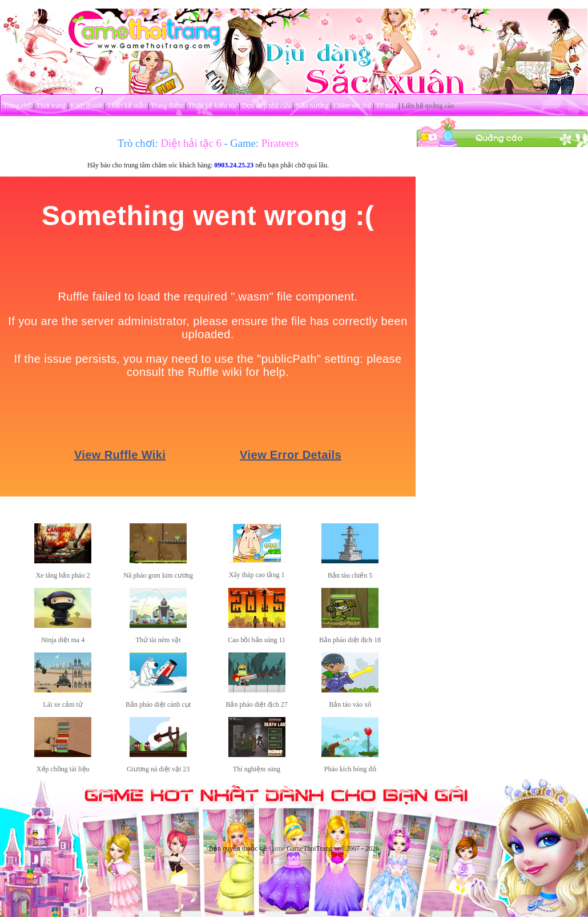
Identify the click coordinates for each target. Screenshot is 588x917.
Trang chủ (18, 106)
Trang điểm (167, 106)
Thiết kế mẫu (127, 106)
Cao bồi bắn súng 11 (257, 640)
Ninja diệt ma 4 (63, 640)
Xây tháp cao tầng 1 (257, 575)
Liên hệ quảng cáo (428, 106)
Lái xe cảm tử (63, 704)
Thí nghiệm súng (257, 769)
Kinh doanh (86, 106)
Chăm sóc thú (352, 106)
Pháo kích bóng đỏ (350, 769)
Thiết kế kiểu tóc (212, 106)
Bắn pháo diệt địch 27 (256, 704)
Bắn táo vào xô (350, 704)
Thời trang (51, 106)
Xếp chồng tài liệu (63, 769)
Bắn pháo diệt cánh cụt (158, 704)
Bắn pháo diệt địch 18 (350, 640)
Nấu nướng (312, 106)
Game (277, 848)
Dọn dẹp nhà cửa (267, 106)
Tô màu (386, 106)
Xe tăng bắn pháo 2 (63, 575)
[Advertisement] (502, 219)
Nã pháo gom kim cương (158, 575)
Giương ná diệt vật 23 (158, 769)
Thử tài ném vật (158, 640)
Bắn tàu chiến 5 (350, 575)
